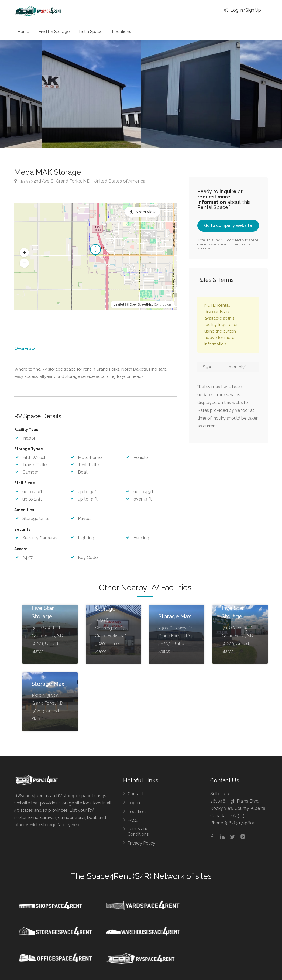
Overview (24, 348)
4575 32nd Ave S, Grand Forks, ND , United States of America (80, 181)
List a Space (91, 32)
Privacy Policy (141, 843)
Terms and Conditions (138, 832)
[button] (24, 252)
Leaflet (119, 305)
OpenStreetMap (142, 305)
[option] (191, 94)
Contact (136, 794)
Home (23, 32)
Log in (134, 803)
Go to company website (228, 225)
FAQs (133, 821)
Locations (122, 32)
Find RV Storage (54, 32)
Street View (146, 212)
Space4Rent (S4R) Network (135, 876)
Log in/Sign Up (243, 10)
